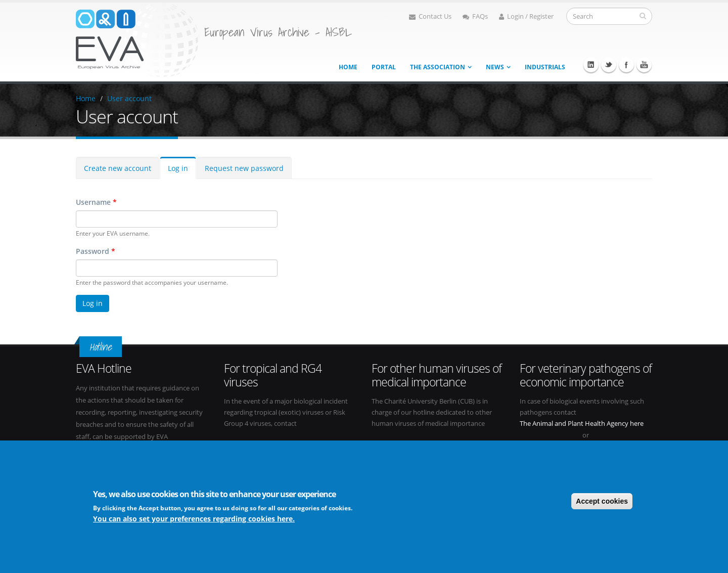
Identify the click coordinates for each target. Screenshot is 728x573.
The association (438, 67)
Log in (178, 168)
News (495, 67)
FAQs (475, 16)
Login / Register (526, 16)
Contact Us (430, 16)
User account (129, 98)
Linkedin (591, 65)
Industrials (545, 67)
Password (96, 251)
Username (96, 202)
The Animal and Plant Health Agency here (582, 424)
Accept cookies (602, 501)
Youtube (644, 65)
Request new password (244, 168)
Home (348, 67)
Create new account (118, 168)
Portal (384, 67)
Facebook (626, 65)
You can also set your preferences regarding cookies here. (194, 519)
